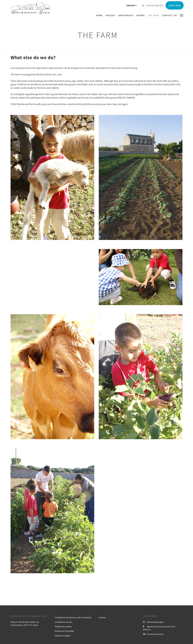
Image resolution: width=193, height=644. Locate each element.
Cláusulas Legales (63, 636)
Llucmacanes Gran (153, 634)
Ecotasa (102, 617)
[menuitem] (100, 15)
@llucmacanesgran (153, 622)
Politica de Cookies (63, 627)
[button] (182, 15)
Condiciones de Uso (64, 622)
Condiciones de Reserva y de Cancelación (73, 617)
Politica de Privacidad (64, 631)
